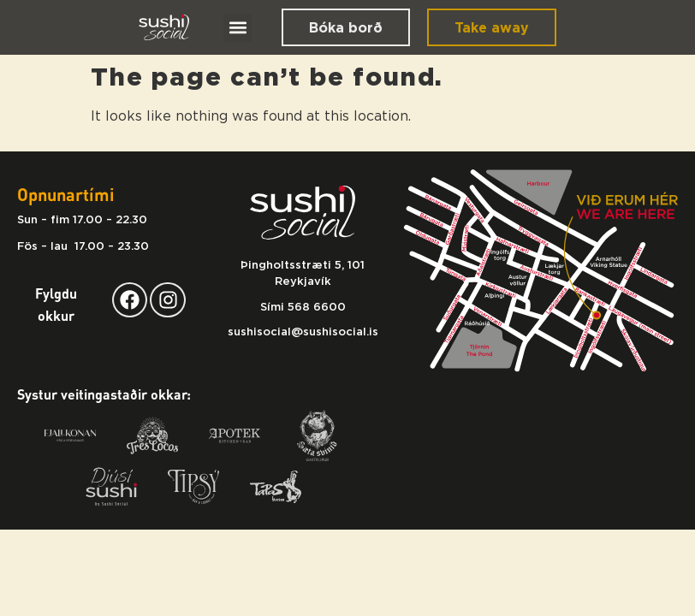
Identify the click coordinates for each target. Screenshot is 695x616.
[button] (238, 28)
